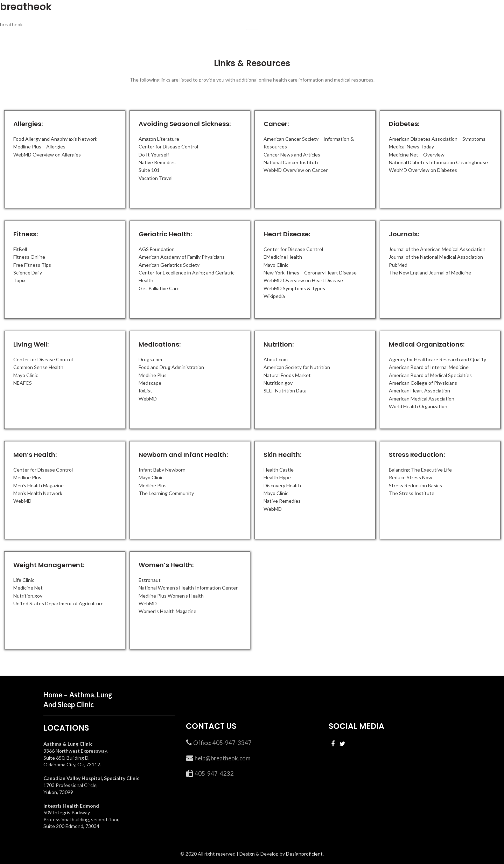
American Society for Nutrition (297, 367)
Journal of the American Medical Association (437, 249)
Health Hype (277, 477)
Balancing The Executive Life (420, 470)
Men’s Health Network (38, 493)
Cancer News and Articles (292, 155)
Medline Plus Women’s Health (171, 596)
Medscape (150, 383)
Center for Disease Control (168, 147)
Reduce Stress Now (411, 477)
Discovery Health (282, 485)
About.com (276, 359)
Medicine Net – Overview (417, 155)
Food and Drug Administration (171, 367)
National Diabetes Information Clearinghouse (438, 162)
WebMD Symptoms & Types (294, 288)
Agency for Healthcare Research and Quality (437, 359)
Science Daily (28, 273)
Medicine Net (28, 588)
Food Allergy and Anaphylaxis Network (55, 139)
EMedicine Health (283, 257)
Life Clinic (24, 580)
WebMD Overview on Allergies (47, 155)
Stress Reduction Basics (415, 485)
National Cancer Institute (292, 162)
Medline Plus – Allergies (39, 147)
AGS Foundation (157, 249)
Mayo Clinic (276, 265)
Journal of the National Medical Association (436, 257)
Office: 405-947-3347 (222, 743)
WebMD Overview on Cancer (296, 170)
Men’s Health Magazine (38, 485)
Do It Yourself (154, 155)
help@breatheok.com (223, 758)
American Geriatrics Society (169, 265)
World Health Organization (418, 406)
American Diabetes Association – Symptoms (437, 139)
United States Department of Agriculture (58, 603)
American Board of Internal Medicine (429, 367)
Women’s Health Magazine (167, 611)
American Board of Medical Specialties (430, 375)
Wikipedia (274, 296)
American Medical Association (422, 399)
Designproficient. (304, 854)
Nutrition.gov (278, 383)
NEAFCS (23, 383)
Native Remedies (157, 162)
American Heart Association (419, 391)
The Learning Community (166, 493)
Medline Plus (153, 375)
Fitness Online (29, 257)
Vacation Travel (156, 178)
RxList (145, 391)
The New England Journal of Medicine (430, 273)
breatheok (26, 7)
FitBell (20, 249)
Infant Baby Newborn (162, 470)
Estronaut (150, 580)
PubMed (398, 265)
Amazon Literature (159, 139)
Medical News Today (411, 147)
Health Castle (279, 470)
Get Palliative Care (159, 288)
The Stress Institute (412, 493)
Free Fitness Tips (32, 265)
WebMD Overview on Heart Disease (303, 280)
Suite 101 (149, 170)
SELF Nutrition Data (285, 391)
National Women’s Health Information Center (188, 588)
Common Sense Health (38, 367)
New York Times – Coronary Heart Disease (310, 273)
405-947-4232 (214, 774)
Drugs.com (150, 359)
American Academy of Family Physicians (182, 257)
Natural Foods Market (287, 375)
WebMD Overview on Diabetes (423, 170)
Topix (19, 280)
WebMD (148, 399)
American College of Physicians (423, 383)
